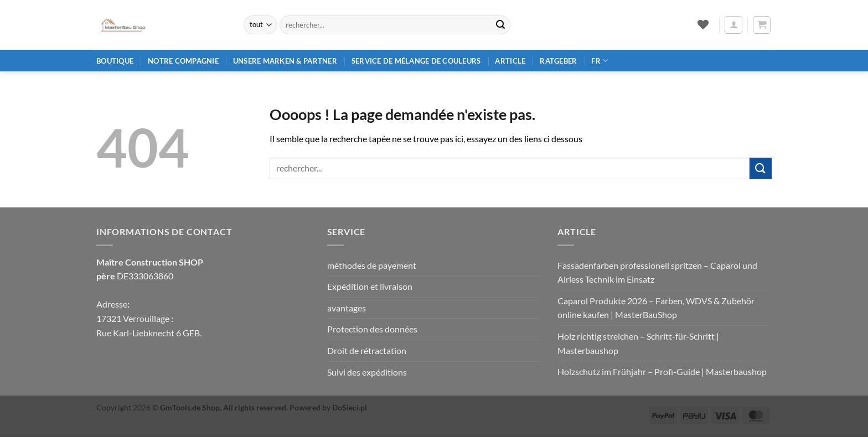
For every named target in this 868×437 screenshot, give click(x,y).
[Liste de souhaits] (703, 24)
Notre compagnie (183, 61)
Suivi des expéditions (367, 372)
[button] (733, 25)
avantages (347, 308)
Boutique (115, 61)
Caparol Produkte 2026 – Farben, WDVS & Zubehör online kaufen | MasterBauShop (656, 308)
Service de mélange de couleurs (416, 61)
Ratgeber (558, 61)
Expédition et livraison (370, 286)
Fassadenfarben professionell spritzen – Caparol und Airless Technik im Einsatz (657, 272)
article (510, 61)
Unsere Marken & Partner (285, 61)
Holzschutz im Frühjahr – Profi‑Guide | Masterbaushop (662, 371)
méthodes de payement (372, 265)
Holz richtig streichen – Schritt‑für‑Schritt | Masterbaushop (638, 343)
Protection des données (372, 329)
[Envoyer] (500, 25)
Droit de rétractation (367, 350)
